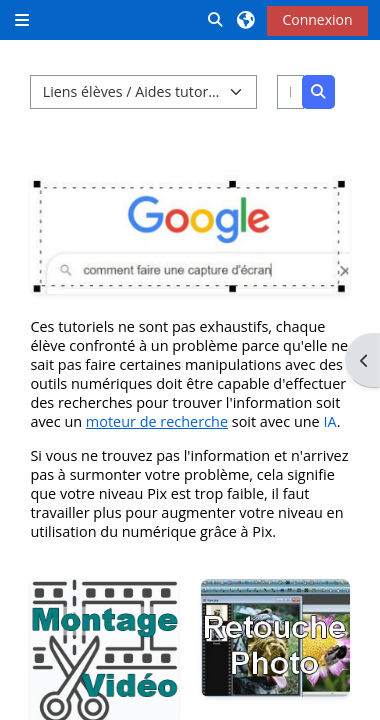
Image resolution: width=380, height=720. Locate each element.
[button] (216, 20)
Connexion (317, 19)
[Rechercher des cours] (290, 92)
